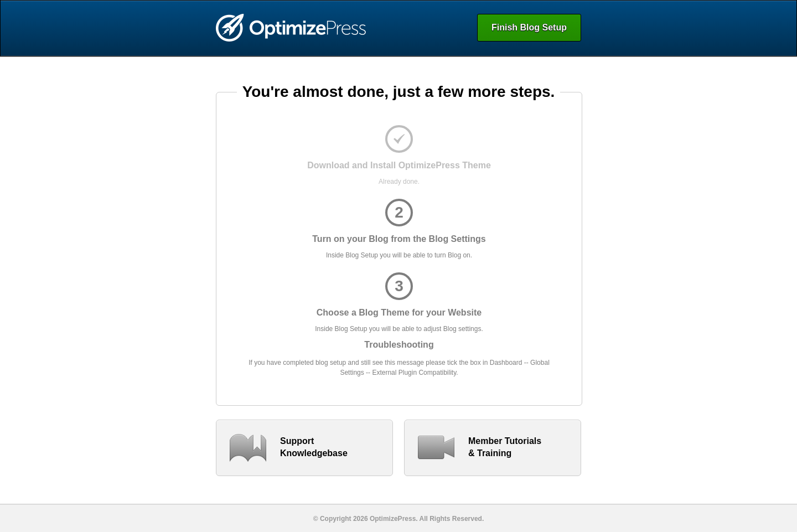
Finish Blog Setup (529, 27)
